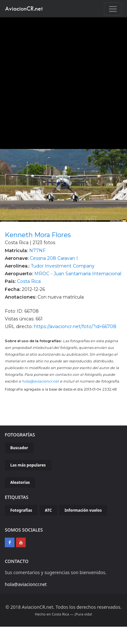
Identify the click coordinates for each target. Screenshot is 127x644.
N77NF (37, 251)
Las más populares (28, 465)
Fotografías (21, 510)
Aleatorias (20, 482)
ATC (48, 510)
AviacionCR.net (24, 8)
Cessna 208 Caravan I (54, 258)
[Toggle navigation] (113, 9)
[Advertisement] (61, 82)
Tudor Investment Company (63, 266)
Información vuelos (83, 510)
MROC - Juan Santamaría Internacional (78, 274)
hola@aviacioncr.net (40, 381)
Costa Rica (29, 281)
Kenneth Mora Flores (38, 235)
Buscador (19, 448)
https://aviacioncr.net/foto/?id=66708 (75, 326)
